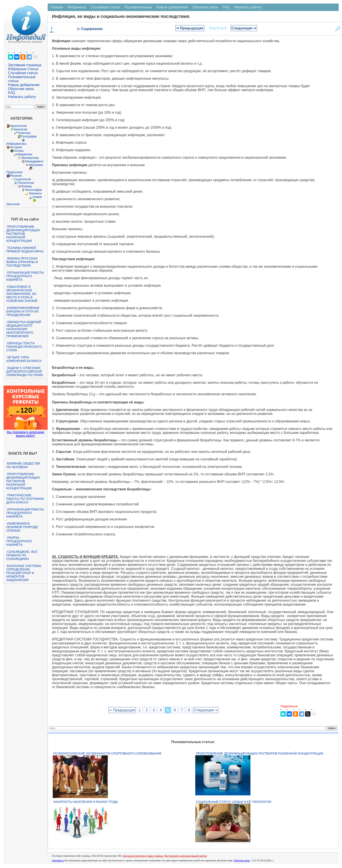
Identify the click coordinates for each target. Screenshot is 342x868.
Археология (19, 126)
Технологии (26, 183)
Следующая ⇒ (244, 28)
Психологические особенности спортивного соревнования (107, 753)
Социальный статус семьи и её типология (234, 802)
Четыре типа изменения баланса (24, 359)
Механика (36, 165)
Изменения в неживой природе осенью (22, 527)
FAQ (12, 93)
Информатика (16, 144)
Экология (13, 204)
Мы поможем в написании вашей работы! (186, 856)
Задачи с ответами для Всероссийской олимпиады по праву (25, 371)
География (29, 136)
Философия (34, 190)
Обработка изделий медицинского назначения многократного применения (24, 329)
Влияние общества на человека (23, 465)
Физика (27, 186)
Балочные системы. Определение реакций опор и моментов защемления (24, 573)
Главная (57, 7)
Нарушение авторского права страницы (143, 856)
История (16, 147)
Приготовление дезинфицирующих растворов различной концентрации (23, 234)
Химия (37, 197)
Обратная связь (21, 89)
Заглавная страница (25, 65)
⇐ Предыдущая (190, 28)
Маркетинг (25, 154)
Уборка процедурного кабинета (19, 541)
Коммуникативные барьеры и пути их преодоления (23, 311)
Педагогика (14, 172)
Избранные (77, 7)
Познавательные (138, 7)
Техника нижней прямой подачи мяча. (25, 250)
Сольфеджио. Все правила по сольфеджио (22, 555)
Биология (21, 129)
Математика (30, 158)
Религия (16, 176)
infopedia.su (58, 861)
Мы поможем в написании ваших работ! (25, 434)
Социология (23, 179)
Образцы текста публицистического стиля (24, 347)
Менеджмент (34, 161)
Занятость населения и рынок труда (86, 802)
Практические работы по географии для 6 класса (25, 499)
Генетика (24, 133)
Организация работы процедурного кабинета (25, 276)
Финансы (35, 193)
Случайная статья (23, 73)
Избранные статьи (23, 69)
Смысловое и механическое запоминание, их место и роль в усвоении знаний (22, 294)
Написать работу (22, 97)
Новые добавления (24, 85)
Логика (19, 151)
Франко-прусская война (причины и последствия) (22, 262)
